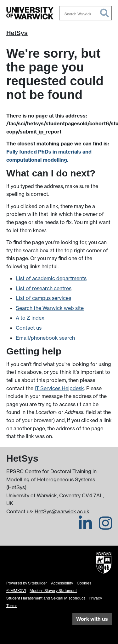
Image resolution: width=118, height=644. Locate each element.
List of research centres (44, 288)
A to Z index (30, 318)
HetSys (17, 33)
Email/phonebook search (45, 338)
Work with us (92, 619)
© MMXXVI (16, 591)
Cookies (84, 583)
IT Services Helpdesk (59, 388)
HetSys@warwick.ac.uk (62, 511)
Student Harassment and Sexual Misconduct (46, 598)
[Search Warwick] (86, 13)
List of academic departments (51, 278)
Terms (12, 606)
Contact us (29, 328)
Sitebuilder (38, 583)
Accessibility (62, 583)
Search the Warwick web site (50, 308)
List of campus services (43, 298)
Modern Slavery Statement (53, 591)
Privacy (95, 598)
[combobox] (86, 13)
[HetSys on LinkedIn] (85, 527)
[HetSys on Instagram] (105, 527)
